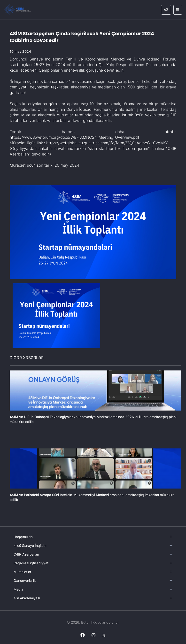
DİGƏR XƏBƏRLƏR (27, 358)
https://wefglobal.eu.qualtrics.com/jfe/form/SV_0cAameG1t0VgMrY (107, 143)
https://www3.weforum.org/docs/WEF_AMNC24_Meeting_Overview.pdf (74, 137)
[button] (56, 316)
